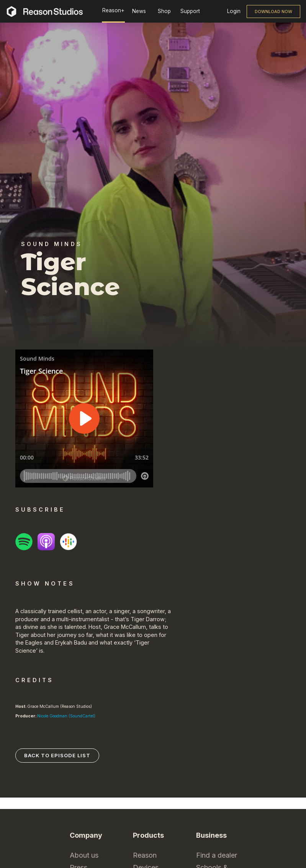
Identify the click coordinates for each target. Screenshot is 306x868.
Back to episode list (57, 755)
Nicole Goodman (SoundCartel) (66, 716)
